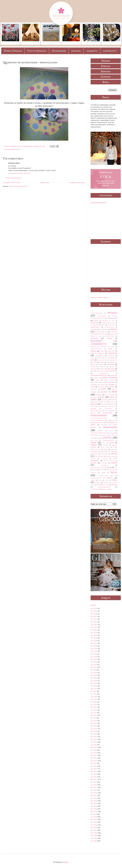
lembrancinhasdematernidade (99, 418)
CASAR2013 (99, 356)
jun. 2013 (94, 721)
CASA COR (111, 351)
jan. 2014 (94, 705)
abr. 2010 (94, 822)
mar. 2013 (94, 729)
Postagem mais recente (12, 183)
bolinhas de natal (96, 336)
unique (111, 476)
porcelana (104, 458)
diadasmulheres (104, 373)
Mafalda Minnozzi (98, 422)
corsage (93, 367)
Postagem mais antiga (77, 183)
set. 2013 (94, 713)
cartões (102, 351)
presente (94, 463)
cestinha (107, 358)
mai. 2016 (94, 648)
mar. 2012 (94, 761)
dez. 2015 (94, 659)
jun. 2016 (94, 646)
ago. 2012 (94, 747)
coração (101, 364)
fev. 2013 (94, 731)
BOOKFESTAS (110, 336)
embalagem (94, 384)
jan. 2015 (94, 681)
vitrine (115, 480)
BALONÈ (93, 329)
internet (113, 404)
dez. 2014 (94, 683)
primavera (104, 463)
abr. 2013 (94, 726)
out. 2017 (94, 619)
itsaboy (93, 406)
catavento (111, 356)
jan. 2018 (94, 614)
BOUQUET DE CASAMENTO (104, 342)
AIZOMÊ (96, 321)
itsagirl (100, 406)
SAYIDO (102, 470)
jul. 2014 (94, 691)
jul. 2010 (94, 814)
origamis (105, 445)
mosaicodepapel (103, 435)
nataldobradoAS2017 (108, 440)
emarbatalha (111, 382)
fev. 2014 (94, 702)
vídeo (100, 480)
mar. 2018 (94, 608)
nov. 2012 (94, 739)
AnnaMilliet (104, 323)
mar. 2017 (94, 627)
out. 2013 (94, 710)
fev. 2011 (94, 796)
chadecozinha (113, 360)
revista (109, 467)
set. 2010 (94, 809)
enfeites (103, 384)
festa (114, 391)
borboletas (94, 338)
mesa (111, 431)
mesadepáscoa (95, 433)
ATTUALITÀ (111, 325)
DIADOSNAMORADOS (99, 375)
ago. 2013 (94, 715)
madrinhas (114, 420)
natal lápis (94, 440)
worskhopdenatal (95, 489)
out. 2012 (94, 742)
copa (94, 365)
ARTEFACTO (100, 325)
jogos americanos (110, 406)
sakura (95, 470)
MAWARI (100, 431)
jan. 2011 (94, 798)
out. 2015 (94, 662)
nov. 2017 (94, 616)
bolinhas (113, 334)
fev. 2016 (94, 654)
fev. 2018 (94, 611)
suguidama (94, 473)
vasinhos (109, 478)
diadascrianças (101, 371)
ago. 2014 (94, 689)
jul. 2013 (94, 718)
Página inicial (45, 183)
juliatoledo (93, 409)
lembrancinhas (99, 415)
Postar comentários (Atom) (18, 186)
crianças (112, 367)
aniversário (94, 323)
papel (109, 452)
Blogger (66, 862)
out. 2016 (94, 638)
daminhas (102, 369)
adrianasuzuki (112, 318)
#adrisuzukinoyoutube (97, 313)
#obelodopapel (102, 316)
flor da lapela (110, 395)
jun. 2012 (94, 753)
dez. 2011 (94, 769)
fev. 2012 (94, 763)
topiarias (103, 473)
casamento (92, 51)
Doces (97, 380)
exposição (104, 392)
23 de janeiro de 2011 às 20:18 (19, 173)
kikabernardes (108, 409)
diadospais (114, 375)
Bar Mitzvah (103, 329)
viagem (93, 480)
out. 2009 (94, 838)
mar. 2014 (94, 699)
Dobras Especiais (13, 51)
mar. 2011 (94, 793)
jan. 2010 (94, 830)
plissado (93, 458)
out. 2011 (94, 774)
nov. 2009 (94, 836)
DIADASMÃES (113, 371)
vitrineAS (98, 482)
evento (103, 389)
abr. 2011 (94, 790)
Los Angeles (105, 420)
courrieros (102, 367)
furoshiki (115, 400)
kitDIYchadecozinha (96, 411)
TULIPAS (100, 476)
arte (92, 325)
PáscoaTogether (99, 456)
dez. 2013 (94, 707)
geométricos (97, 402)
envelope (111, 387)
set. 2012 (94, 745)
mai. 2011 (94, 787)
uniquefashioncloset (96, 478)
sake (116, 468)
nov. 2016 (94, 635)
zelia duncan (106, 489)
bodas (106, 332)
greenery (112, 402)
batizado (76, 51)
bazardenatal (98, 332)
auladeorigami (95, 327)
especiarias (94, 389)
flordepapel (94, 397)
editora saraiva (109, 380)
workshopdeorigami (104, 487)
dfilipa (92, 371)
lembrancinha (108, 413)
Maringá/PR (104, 425)
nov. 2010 (94, 803)
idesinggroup (104, 404)
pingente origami (111, 456)
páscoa (114, 454)
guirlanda (94, 404)
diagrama (96, 378)
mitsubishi (112, 433)
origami (94, 445)
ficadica (99, 395)
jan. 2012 (94, 766)
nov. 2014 (94, 686)
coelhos (102, 362)
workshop (114, 485)
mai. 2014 (94, 697)
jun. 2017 (94, 622)
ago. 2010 (94, 811)
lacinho (107, 411)
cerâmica (100, 358)
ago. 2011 (94, 779)
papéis (102, 451)
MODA (92, 435)
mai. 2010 (94, 819)
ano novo (113, 323)
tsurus (114, 472)
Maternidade (59, 51)
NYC (104, 443)
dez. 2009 (94, 833)
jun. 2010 (94, 817)
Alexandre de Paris (108, 321)
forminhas (105, 400)
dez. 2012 (94, 737)
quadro (18, 149)
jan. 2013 (94, 734)
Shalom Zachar (111, 470)
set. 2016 (94, 640)
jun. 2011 (94, 785)
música (99, 438)
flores (102, 397)
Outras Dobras (105, 447)
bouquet (109, 338)
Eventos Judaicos (37, 51)
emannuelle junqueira (97, 382)
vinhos (107, 480)
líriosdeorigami (95, 420)
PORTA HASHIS (109, 461)
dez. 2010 (94, 801)
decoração (111, 369)
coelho (95, 362)
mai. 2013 (94, 723)
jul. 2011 (94, 782)
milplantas (104, 433)
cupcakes (94, 369)
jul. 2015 (94, 670)
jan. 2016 (94, 657)
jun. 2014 (94, 694)
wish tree (106, 485)
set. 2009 (94, 841)
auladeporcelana (109, 327)
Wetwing (98, 485)
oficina (112, 443)
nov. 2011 (94, 771)
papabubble (94, 452)
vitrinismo (106, 483)
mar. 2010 (94, 825)
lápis (113, 411)
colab (108, 362)
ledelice (93, 413)
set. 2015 (94, 665)
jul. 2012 (94, 750)
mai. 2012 (94, 755)
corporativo (110, 51)
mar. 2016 (94, 651)
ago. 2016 (94, 643)
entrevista (101, 387)
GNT (105, 402)
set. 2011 (94, 777)
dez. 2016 (94, 632)
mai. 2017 (94, 625)
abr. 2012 (94, 758)
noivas (93, 443)
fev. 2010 (94, 828)
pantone (113, 449)
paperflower (104, 454)
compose (115, 362)
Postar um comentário (13, 178)
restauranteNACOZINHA (97, 468)
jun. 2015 (94, 673)
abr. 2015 (94, 678)
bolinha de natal (102, 334)
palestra (105, 449)
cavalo (92, 358)
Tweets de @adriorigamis (99, 297)
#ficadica (112, 313)
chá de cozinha (102, 360)
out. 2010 (94, 806)
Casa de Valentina (97, 353)
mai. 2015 (94, 675)
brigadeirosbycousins (97, 349)
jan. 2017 (94, 630)
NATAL (108, 438)
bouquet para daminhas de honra (102, 347)
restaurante (105, 465)
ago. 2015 (94, 667)
